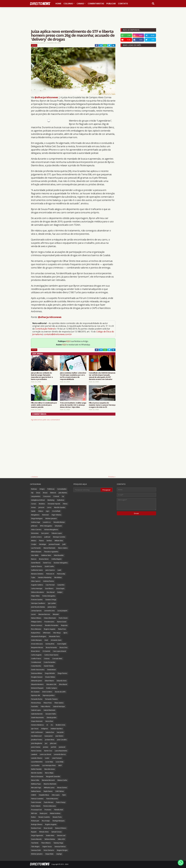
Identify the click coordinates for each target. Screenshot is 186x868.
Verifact (49, 541)
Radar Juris (43, 813)
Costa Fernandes (49, 662)
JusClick (53, 747)
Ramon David (62, 622)
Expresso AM (36, 695)
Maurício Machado (50, 784)
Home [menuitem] (58, 4)
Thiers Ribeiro (46, 843)
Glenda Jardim (52, 718)
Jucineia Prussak (54, 544)
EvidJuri (60, 592)
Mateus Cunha (62, 780)
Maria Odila (35, 780)
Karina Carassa (36, 751)
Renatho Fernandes (52, 625)
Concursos (47, 496)
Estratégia (43, 544)
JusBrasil (47, 537)
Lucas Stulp (49, 762)
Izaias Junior (49, 736)
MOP (60, 765)
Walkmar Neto (46, 555)
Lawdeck (34, 754)
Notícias (34, 45)
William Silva (59, 541)
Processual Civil (36, 810)
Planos (41, 541)
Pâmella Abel (59, 810)
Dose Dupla (60, 589)
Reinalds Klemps (59, 522)
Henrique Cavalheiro (38, 603)
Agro (48, 511)
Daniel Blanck (36, 563)
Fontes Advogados (49, 596)
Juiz (46, 743)
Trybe (33, 577)
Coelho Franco (36, 659)
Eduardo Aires (62, 681)
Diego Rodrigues (37, 518)
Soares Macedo (36, 839)
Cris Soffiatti (56, 511)
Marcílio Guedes (60, 507)
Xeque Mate (49, 854)
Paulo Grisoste (36, 802)
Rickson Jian (35, 821)
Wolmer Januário (37, 854)
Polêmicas (51, 489)
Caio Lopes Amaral (59, 651)
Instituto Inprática (57, 729)
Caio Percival (50, 585)
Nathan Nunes (36, 791)
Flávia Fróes (48, 703)
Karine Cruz (48, 751)
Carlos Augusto (36, 655)
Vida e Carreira (36, 530)
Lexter (47, 758)
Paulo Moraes (49, 802)
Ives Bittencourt (36, 736)
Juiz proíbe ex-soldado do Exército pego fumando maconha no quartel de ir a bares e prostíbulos (42, 376)
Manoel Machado (49, 548)
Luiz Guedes (35, 765)
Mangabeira (35, 515)
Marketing (51, 500)
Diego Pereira (62, 673)
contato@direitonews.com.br (58, 334)
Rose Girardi (48, 828)
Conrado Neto (57, 659)
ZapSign (59, 854)
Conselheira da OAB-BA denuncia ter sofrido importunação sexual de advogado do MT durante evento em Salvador (102, 376)
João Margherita (37, 743)
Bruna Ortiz (64, 647)
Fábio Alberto (46, 706)
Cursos (34, 504)
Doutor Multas (50, 677)
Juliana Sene (52, 607)
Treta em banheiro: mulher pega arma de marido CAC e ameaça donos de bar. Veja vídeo (73, 405)
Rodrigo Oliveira (37, 824)
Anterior (35, 477)
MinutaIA (56, 614)
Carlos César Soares (51, 655)
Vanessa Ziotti (36, 850)
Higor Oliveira (56, 515)
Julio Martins (63, 493)
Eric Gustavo (35, 692)
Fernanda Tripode (54, 504)
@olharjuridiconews (46, 97)
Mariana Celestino (37, 574)
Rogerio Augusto (50, 629)
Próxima (111, 477)
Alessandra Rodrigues (39, 636)
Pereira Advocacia (50, 806)
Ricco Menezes (36, 629)
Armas (33, 507)
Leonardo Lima (49, 611)
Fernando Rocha (37, 699)
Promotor (48, 810)
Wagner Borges (62, 850)
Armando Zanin (56, 640)
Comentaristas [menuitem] (96, 4)
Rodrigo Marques (59, 821)
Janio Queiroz (50, 570)
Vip (32, 493)
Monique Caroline (59, 537)
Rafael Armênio (55, 813)
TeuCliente (35, 843)
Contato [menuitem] (123, 4)
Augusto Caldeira (37, 585)
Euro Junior (45, 533)
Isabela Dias (50, 732)
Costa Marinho (36, 666)
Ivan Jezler (60, 732)
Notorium (45, 515)
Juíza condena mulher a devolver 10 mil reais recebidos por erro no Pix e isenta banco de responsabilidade (73, 376)
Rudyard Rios (36, 633)
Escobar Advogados (61, 563)
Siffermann (47, 633)
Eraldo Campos (52, 688)
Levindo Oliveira (37, 758)
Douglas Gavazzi (37, 677)
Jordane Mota (50, 740)
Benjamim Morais (37, 647)
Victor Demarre (49, 850)
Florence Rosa (36, 703)
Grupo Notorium (37, 721)
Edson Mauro (49, 681)
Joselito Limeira (36, 537)
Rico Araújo (46, 821)
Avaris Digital (62, 644)
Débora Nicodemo (38, 592)
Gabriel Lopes (36, 710)
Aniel (46, 640)
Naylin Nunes (48, 791)
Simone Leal (61, 835)
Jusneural (62, 747)
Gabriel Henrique (59, 706)
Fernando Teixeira (51, 699)
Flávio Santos (59, 703)
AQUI (68, 341)
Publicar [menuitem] (111, 4)
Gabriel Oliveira (36, 566)
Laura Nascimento (61, 751)
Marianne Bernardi (48, 780)
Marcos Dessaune (37, 777)
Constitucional (36, 662)
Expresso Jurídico (49, 695)
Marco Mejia (49, 773)
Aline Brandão (59, 555)
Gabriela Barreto (37, 714)
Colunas (47, 659)
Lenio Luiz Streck (45, 754)
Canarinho (61, 585)
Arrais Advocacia (37, 644)
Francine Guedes (37, 600)
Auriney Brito (50, 644)
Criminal (56, 496)
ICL (52, 725)
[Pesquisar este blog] (87, 490)
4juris (65, 633)
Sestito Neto (50, 835)
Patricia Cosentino (37, 799)
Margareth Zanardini (53, 777)
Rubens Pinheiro (61, 828)
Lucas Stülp (60, 762)
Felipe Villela (35, 596)
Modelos (42, 504)
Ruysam (34, 832)
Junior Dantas (36, 747)
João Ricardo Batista (38, 607)
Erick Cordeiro (47, 692)
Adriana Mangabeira (51, 530)
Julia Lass (53, 743)
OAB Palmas (60, 791)
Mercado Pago (36, 788)
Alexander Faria (54, 636)
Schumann (58, 526)
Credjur (34, 544)
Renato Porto (57, 817)
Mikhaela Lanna (49, 788)
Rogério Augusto (51, 824)
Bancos (34, 559)
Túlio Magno (35, 847)
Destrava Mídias (37, 673)
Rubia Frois (62, 629)
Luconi (33, 614)
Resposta (64, 625)
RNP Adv (34, 813)
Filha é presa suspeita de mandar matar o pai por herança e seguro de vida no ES (102, 405)
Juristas (46, 747)
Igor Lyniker (52, 603)
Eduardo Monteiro (37, 684)
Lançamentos (36, 496)
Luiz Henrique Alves (49, 765)
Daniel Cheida (49, 666)
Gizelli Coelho (49, 566)
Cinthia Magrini (56, 559)
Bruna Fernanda (51, 647)
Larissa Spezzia (36, 611)
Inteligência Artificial (38, 500)
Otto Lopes (56, 795)
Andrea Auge (36, 522)
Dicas (38, 493)
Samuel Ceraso (57, 832)
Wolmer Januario (51, 518)
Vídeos (41, 511)
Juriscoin (41, 507)
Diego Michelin (50, 673)
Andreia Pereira (49, 581)
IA (47, 725)
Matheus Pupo (36, 784)
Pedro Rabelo (36, 806)
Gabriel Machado (49, 710)
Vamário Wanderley (45, 577)
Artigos (42, 489)
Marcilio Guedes (37, 773)
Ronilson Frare (36, 828)
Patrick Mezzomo (52, 799)
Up (63, 496)
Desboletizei (52, 670)
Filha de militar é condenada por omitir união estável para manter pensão (44, 405)
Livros (49, 507)
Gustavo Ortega (51, 600)
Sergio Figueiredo (37, 835)
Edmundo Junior (37, 681)
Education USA (51, 684)
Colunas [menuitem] (68, 4)
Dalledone (61, 500)
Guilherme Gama (37, 570)
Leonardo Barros (60, 754)
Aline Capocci (36, 581)
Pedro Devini (63, 618)
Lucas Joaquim (62, 611)
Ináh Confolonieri (37, 732)
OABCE (34, 795)
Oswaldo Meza (44, 795)
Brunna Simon (44, 559)
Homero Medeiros (37, 725)
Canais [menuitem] (80, 4)
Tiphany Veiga (58, 843)
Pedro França (61, 802)
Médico (34, 541)
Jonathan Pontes (37, 740)
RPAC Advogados (46, 526)
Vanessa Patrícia (60, 847)
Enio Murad (51, 592)
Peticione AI (50, 574)
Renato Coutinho (44, 817)
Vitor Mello (35, 555)
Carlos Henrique (37, 589)
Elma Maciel (63, 684)
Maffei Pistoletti (36, 769)
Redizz (33, 817)
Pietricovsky (61, 574)
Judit (64, 544)
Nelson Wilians (36, 618)
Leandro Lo (47, 522)
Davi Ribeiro (49, 589)
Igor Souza (35, 729)
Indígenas (45, 729)
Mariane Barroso (44, 614)
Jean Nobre (59, 736)
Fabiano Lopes (57, 533)
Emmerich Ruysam (37, 688)
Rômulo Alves (44, 832)
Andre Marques (36, 640)
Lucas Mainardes (37, 762)
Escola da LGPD (60, 692)
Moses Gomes (62, 788)
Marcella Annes (50, 769)
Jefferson (34, 526)
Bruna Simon (35, 651)
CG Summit (46, 651)
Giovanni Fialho (51, 714)
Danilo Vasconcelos (38, 670)
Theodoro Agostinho (51, 552)
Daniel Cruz (47, 563)
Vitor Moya (57, 633)
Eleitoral (53, 493)
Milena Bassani (36, 552)
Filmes (65, 504)
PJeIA (64, 795)
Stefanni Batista (50, 839)
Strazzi (45, 493)
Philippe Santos (36, 622)
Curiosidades (62, 489)
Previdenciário (49, 622)
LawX (59, 570)
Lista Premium (57, 758)
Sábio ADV (61, 839)
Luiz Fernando (36, 548)
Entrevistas (35, 533)
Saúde (33, 511)
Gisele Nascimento (37, 718)
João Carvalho (62, 740)
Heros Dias (49, 721)
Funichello (35, 706)
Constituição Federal (45, 329)
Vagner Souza (47, 847)
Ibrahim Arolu (60, 725)
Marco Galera (63, 548)
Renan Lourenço (37, 625)
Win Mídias (58, 577)
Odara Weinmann (50, 618)
